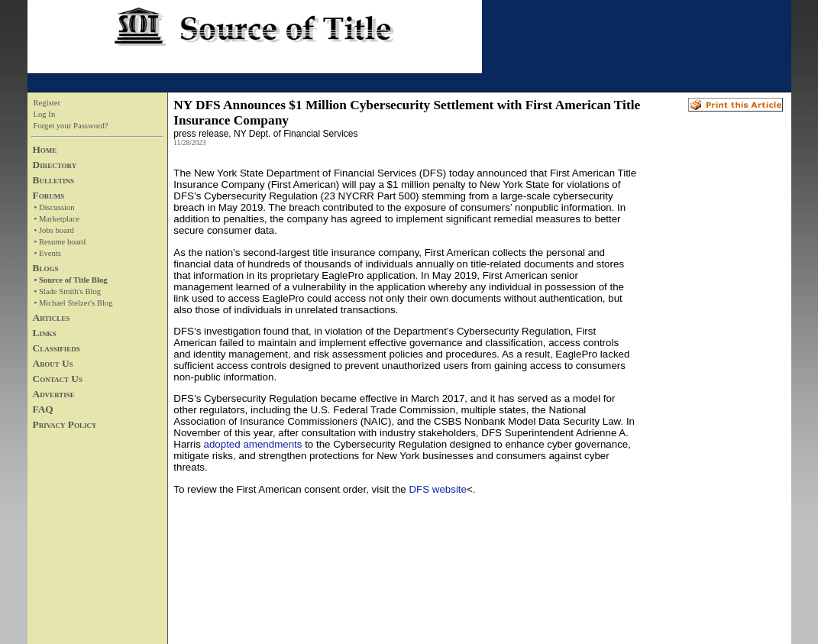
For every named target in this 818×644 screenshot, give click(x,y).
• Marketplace (57, 219)
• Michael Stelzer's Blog (74, 303)
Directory (55, 165)
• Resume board (60, 242)
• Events (48, 253)
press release (201, 134)
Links (45, 333)
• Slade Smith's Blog (68, 291)
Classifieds (57, 348)
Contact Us (58, 379)
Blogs (46, 268)
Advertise (54, 394)
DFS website (438, 489)
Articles (52, 317)
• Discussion (55, 207)
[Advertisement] (710, 398)
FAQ (43, 409)
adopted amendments (253, 444)
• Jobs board (54, 230)
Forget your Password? (71, 126)
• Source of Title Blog (71, 280)
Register (47, 103)
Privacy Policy (65, 424)
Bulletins (53, 180)
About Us (53, 363)
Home (45, 149)
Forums (49, 195)
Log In (45, 114)
